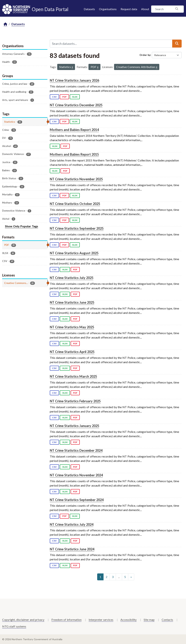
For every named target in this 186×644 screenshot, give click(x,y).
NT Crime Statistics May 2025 (72, 327)
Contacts (167, 620)
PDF (64, 97)
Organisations (108, 9)
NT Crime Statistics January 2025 (74, 426)
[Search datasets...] (111, 44)
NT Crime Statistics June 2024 (72, 549)
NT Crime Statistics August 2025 (74, 253)
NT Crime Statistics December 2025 (76, 105)
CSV (54, 97)
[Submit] (177, 44)
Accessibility (129, 620)
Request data (129, 9)
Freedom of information (66, 620)
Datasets (89, 9)
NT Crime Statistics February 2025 (75, 401)
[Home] (5, 24)
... (119, 577)
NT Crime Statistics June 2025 (72, 302)
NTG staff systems (14, 626)
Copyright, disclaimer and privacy (23, 620)
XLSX (75, 97)
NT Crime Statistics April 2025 (72, 352)
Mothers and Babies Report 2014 (74, 130)
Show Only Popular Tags (22, 226)
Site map (149, 620)
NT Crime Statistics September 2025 (77, 228)
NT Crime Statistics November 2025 (76, 179)
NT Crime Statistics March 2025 (73, 376)
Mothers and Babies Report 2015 (74, 154)
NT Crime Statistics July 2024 (72, 524)
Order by (145, 55)
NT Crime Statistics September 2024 (77, 500)
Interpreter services (101, 620)
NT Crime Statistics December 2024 (76, 450)
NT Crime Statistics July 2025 (72, 278)
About (145, 9)
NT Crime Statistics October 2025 (75, 204)
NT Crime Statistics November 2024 (76, 475)
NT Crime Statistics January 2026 (74, 80)
